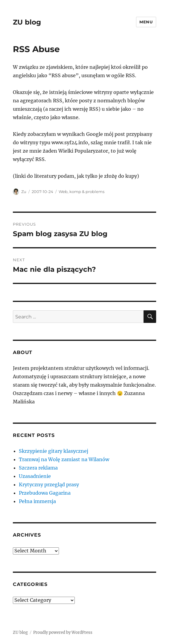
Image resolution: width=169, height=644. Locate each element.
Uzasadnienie (35, 476)
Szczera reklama (38, 468)
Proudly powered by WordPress (63, 632)
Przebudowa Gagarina (45, 493)
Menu (146, 22)
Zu (24, 192)
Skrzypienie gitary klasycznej (54, 451)
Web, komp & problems (82, 192)
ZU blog (27, 22)
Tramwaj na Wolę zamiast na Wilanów (64, 459)
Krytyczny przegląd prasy (49, 484)
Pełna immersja (37, 501)
